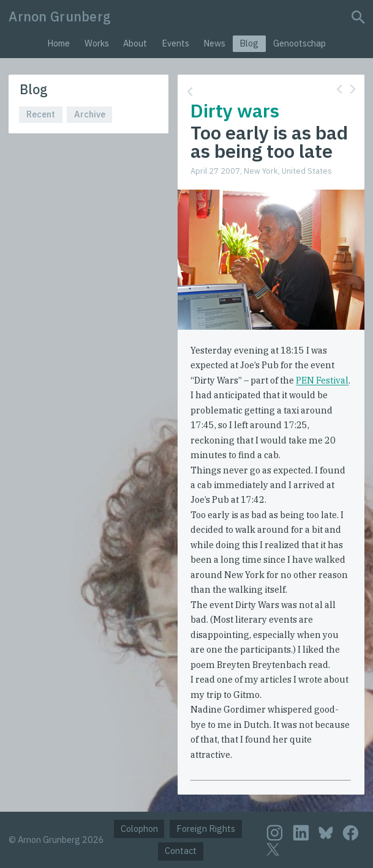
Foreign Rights (206, 829)
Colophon (139, 829)
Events (175, 43)
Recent (41, 114)
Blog (249, 43)
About (135, 43)
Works (97, 43)
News (214, 43)
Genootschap (300, 43)
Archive (90, 114)
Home (58, 43)
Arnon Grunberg (60, 17)
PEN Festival (322, 380)
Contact (181, 851)
